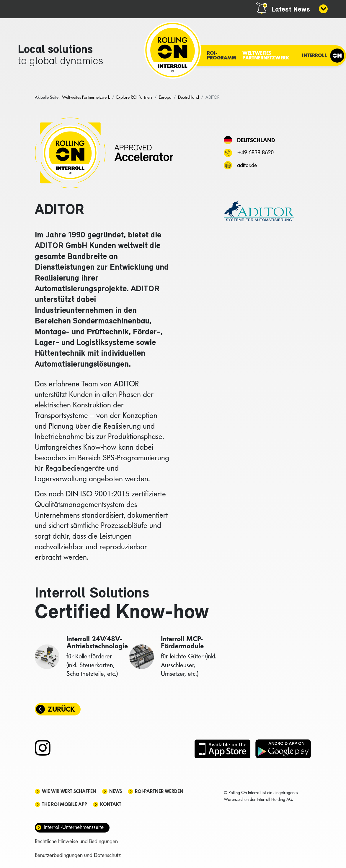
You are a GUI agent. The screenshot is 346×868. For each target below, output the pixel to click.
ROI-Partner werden (159, 791)
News (116, 791)
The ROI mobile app (65, 804)
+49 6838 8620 (255, 152)
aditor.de (247, 165)
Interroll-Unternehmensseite (74, 827)
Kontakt (111, 804)
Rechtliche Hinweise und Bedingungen (76, 841)
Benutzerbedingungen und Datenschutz (78, 855)
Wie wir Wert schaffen (69, 791)
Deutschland (256, 140)
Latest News (291, 10)
